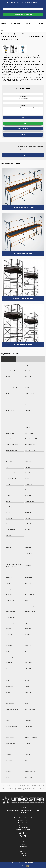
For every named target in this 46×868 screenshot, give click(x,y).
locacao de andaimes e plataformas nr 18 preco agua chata (35, 34)
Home (3, 23)
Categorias (11, 34)
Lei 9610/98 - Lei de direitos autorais (30, 789)
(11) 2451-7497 (23, 825)
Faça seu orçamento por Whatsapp (23, 15)
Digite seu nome (23, 92)
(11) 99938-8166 (23, 827)
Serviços (28, 23)
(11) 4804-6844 (23, 820)
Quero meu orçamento (23, 155)
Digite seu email (23, 96)
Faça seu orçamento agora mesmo (23, 9)
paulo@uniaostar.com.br (23, 830)
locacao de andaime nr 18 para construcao (26, 34)
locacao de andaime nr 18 (19, 34)
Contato (40, 23)
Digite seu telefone (23, 101)
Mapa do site (23, 856)
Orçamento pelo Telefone (23, 128)
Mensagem (23, 106)
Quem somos (15, 23)
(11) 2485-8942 (23, 823)
